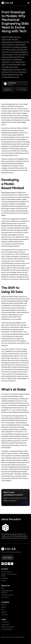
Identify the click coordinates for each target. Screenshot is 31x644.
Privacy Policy (5, 622)
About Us (4, 605)
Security (4, 581)
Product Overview (7, 572)
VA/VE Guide (5, 597)
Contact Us (5, 615)
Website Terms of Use (8, 627)
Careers (4, 607)
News (3, 610)
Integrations (5, 578)
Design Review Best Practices (7, 592)
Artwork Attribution (7, 629)
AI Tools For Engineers (8, 595)
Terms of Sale (5, 625)
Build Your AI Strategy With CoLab (9, 575)
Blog (3, 588)
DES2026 (4, 612)
